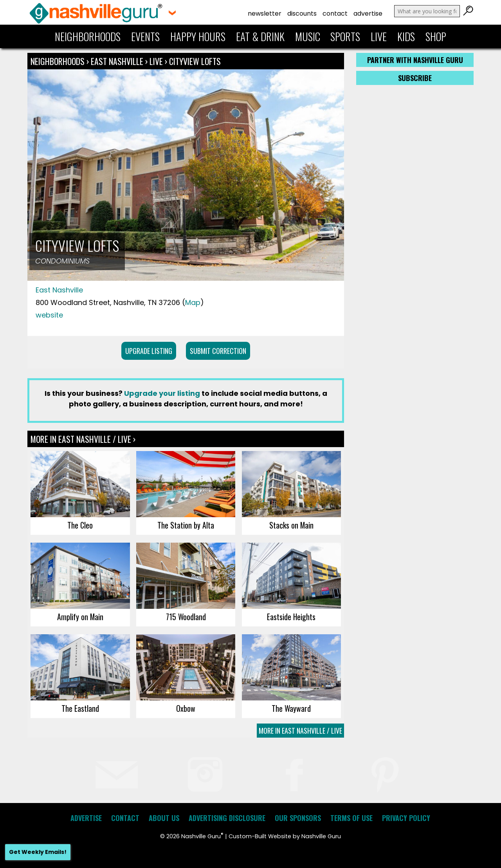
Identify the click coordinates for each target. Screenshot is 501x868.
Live (379, 36)
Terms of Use (351, 818)
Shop (436, 36)
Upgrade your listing (162, 393)
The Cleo (80, 525)
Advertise (368, 14)
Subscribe (415, 78)
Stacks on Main (291, 525)
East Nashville (118, 61)
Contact (335, 14)
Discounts (302, 14)
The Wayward (291, 708)
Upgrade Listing (149, 351)
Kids (406, 36)
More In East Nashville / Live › (83, 439)
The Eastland (80, 708)
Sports (345, 36)
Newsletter (265, 14)
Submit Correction (218, 351)
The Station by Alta (186, 525)
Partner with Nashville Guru (415, 60)
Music (308, 36)
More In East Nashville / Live (300, 731)
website (49, 315)
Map (193, 302)
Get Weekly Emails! (38, 852)
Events (145, 36)
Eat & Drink (260, 36)
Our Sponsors (298, 818)
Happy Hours (198, 36)
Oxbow (186, 708)
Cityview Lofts (195, 61)
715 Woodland (186, 617)
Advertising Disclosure (227, 818)
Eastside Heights (291, 617)
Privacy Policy (406, 818)
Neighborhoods (88, 36)
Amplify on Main (80, 617)
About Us (164, 818)
